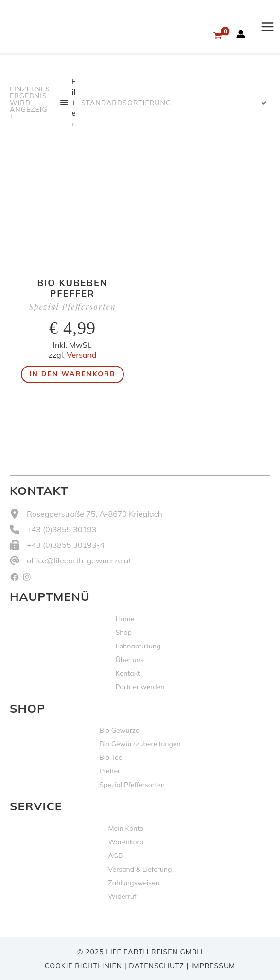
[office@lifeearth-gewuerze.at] (70, 560)
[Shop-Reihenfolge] (173, 103)
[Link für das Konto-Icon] (241, 34)
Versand (81, 355)
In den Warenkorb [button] (72, 374)
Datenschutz (157, 966)
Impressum (213, 966)
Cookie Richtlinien (83, 966)
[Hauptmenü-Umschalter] (267, 27)
